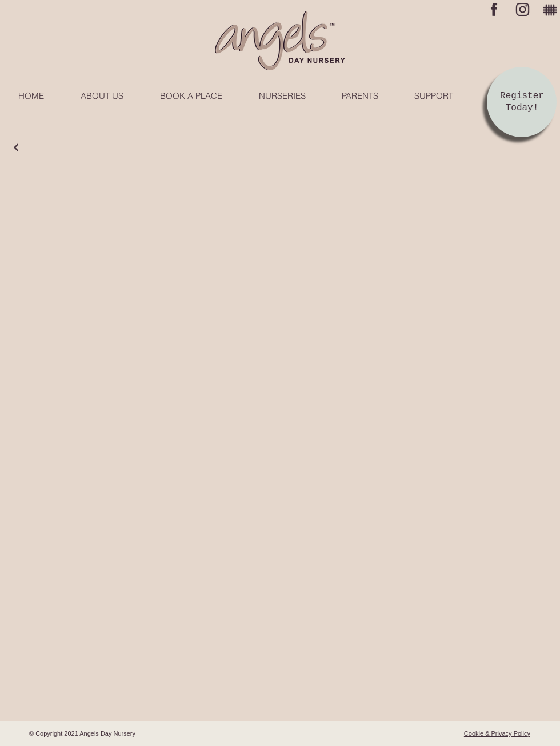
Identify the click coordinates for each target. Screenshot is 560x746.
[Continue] (16, 147)
